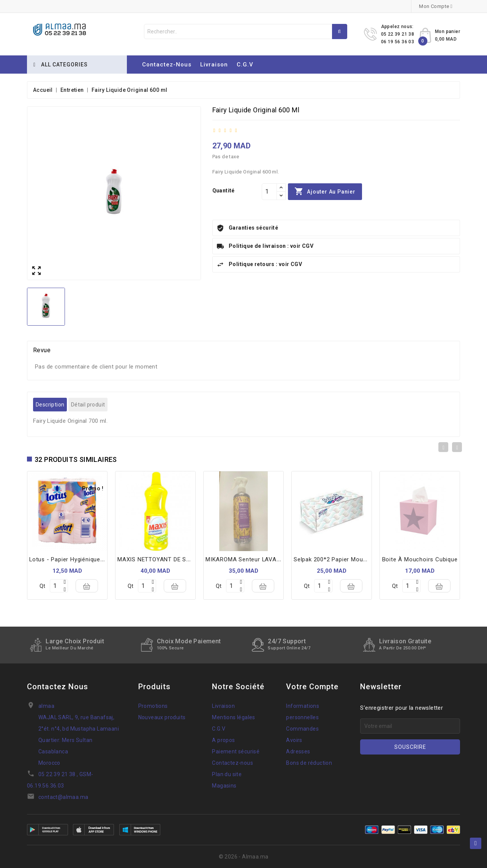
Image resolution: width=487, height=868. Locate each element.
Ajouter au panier (325, 192)
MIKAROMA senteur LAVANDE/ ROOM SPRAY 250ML (278, 559)
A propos (223, 740)
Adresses (298, 751)
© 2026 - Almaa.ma (244, 857)
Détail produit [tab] (88, 405)
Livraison (214, 65)
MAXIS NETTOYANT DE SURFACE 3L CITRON (179, 559)
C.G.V (245, 65)
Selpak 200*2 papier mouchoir (335, 559)
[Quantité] (269, 192)
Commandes (302, 729)
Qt (42, 586)
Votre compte (312, 687)
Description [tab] (50, 405)
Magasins (224, 786)
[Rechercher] (246, 32)
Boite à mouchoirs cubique (420, 559)
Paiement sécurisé (236, 751)
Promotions (153, 706)
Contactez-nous (167, 65)
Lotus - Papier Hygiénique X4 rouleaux (83, 559)
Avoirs (294, 740)
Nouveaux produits (162, 717)
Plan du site (227, 774)
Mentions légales (233, 717)
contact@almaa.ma (63, 797)
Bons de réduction (309, 763)
